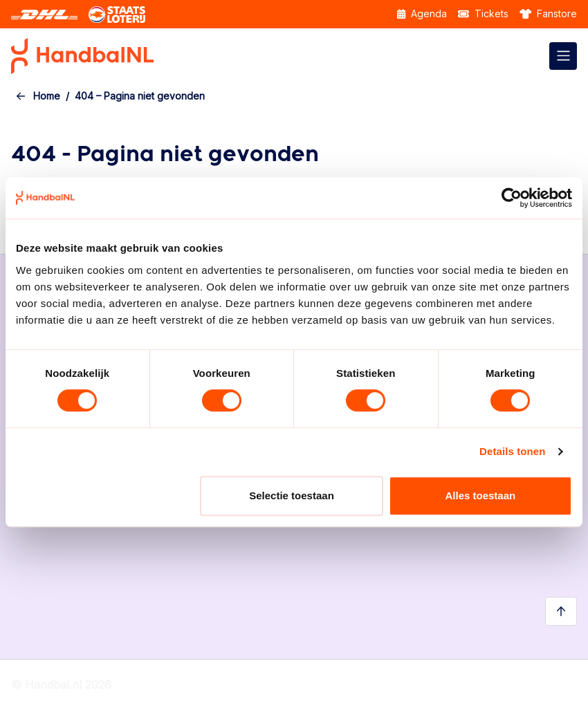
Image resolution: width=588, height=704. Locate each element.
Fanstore (549, 13)
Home (47, 96)
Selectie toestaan (292, 495)
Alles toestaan (480, 495)
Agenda (422, 13)
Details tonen (512, 451)
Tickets (483, 13)
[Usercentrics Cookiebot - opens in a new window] (512, 198)
